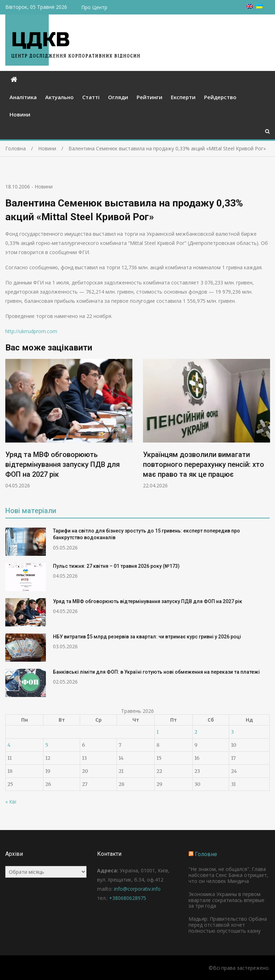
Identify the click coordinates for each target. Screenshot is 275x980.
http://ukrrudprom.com (31, 331)
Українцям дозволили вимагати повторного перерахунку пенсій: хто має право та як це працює (204, 464)
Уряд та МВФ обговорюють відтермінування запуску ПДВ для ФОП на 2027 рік (62, 464)
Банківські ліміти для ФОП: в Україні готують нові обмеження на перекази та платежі (156, 672)
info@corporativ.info (137, 889)
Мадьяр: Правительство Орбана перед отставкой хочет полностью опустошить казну (228, 925)
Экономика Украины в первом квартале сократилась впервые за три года (226, 900)
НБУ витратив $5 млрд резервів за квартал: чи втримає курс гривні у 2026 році (147, 637)
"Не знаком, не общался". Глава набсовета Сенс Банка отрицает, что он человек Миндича (228, 875)
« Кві (11, 802)
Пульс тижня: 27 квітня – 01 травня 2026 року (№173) (116, 566)
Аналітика (23, 97)
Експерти (183, 97)
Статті (91, 97)
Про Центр (94, 7)
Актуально (59, 97)
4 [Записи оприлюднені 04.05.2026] (9, 745)
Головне (206, 854)
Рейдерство (220, 97)
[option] (69, 424)
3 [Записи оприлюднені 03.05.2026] (232, 732)
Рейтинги (150, 97)
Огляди (118, 97)
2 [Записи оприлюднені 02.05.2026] (196, 732)
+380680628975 (128, 898)
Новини (20, 114)
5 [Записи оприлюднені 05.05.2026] (47, 745)
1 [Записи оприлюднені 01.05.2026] (157, 732)
